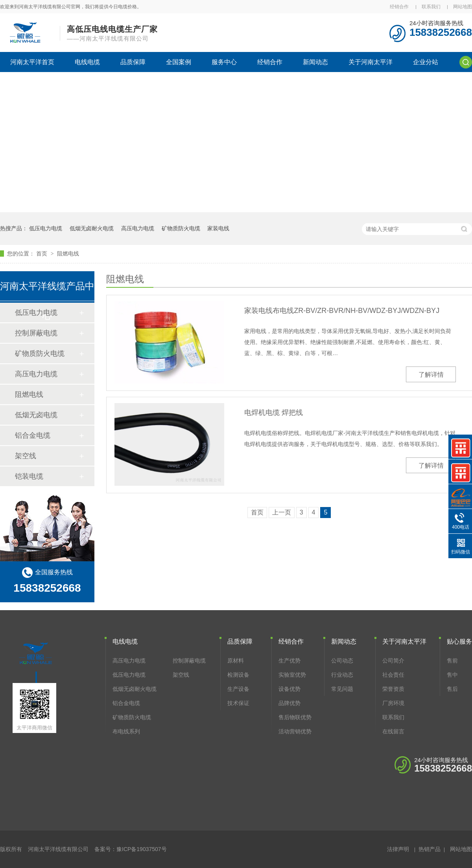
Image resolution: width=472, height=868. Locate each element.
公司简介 (393, 661)
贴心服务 (459, 641)
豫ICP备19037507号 (142, 849)
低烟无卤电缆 (36, 415)
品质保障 (133, 62)
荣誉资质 (393, 689)
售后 (452, 689)
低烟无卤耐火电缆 (92, 228)
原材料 (236, 661)
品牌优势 (289, 703)
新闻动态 (315, 62)
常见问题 (342, 689)
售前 (452, 661)
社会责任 (393, 675)
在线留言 (393, 731)
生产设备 (238, 689)
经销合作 (399, 7)
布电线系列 (126, 731)
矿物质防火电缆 (181, 228)
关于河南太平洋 (371, 62)
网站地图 (463, 7)
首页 (42, 254)
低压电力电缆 (46, 228)
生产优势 (289, 661)
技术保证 (238, 703)
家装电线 (218, 228)
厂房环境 (393, 703)
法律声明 (398, 849)
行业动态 (342, 675)
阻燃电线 (68, 254)
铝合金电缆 (33, 435)
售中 (452, 675)
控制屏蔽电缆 (36, 333)
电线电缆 (87, 62)
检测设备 (238, 675)
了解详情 (431, 375)
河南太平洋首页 (32, 62)
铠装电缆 (29, 476)
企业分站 (426, 62)
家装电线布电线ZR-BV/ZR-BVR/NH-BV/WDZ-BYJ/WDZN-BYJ (342, 311)
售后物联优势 (295, 717)
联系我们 (431, 7)
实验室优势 (292, 675)
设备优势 (289, 689)
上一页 (282, 512)
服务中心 (224, 62)
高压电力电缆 (138, 228)
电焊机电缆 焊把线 (274, 413)
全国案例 (179, 62)
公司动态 (342, 661)
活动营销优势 (295, 731)
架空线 (26, 456)
